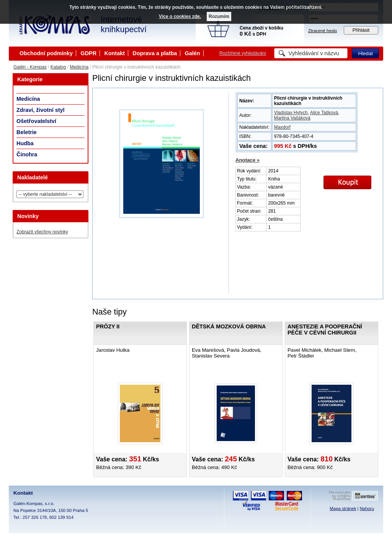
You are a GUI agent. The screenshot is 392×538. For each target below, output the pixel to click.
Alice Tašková (324, 113)
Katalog (58, 67)
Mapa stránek (343, 508)
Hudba (25, 143)
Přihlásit (361, 30)
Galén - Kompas (30, 67)
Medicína (79, 67)
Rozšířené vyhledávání (243, 53)
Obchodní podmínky (46, 53)
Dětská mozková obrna (229, 326)
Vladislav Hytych (291, 113)
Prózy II (108, 326)
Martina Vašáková (292, 118)
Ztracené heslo (323, 31)
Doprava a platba (155, 53)
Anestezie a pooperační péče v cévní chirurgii (325, 330)
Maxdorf (282, 127)
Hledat (366, 53)
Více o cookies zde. (180, 16)
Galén (193, 53)
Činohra (27, 154)
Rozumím (219, 16)
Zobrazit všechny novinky (42, 232)
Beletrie (27, 132)
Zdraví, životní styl (41, 110)
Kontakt (114, 53)
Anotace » (247, 160)
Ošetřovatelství (36, 121)
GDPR (88, 53)
